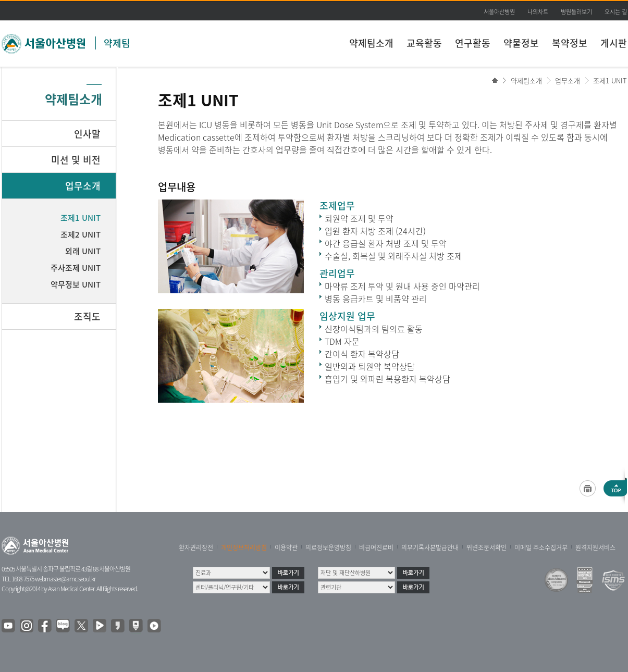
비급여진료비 (376, 547)
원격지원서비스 (595, 547)
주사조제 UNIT (76, 268)
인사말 (87, 134)
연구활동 (473, 43)
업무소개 (568, 80)
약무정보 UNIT (76, 284)
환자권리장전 (196, 547)
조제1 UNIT (610, 80)
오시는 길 (616, 12)
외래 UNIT (83, 251)
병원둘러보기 (576, 12)
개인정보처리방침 (244, 547)
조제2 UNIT (81, 234)
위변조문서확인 (487, 547)
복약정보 (570, 43)
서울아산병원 (499, 12)
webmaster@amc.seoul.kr (65, 579)
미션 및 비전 (76, 160)
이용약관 (286, 547)
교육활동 (424, 43)
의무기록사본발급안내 (430, 547)
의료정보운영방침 (328, 547)
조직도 (87, 316)
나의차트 (538, 12)
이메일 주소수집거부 (541, 547)
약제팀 (117, 43)
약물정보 (521, 43)
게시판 (614, 43)
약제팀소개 (371, 43)
